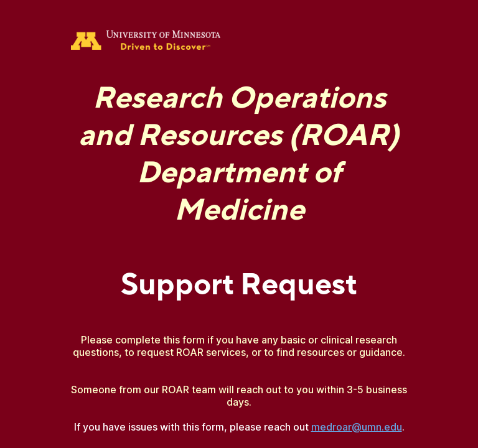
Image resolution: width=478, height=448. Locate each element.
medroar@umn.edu (357, 427)
